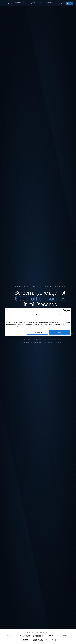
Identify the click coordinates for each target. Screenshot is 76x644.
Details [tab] (38, 315)
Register (69, 3)
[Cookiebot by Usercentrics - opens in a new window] (64, 311)
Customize (38, 332)
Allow (60, 332)
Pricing (26, 2)
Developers (50, 2)
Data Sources (34, 3)
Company (59, 3)
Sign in (63, 3)
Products (18, 2)
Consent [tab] (16, 315)
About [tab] (60, 315)
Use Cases (42, 3)
